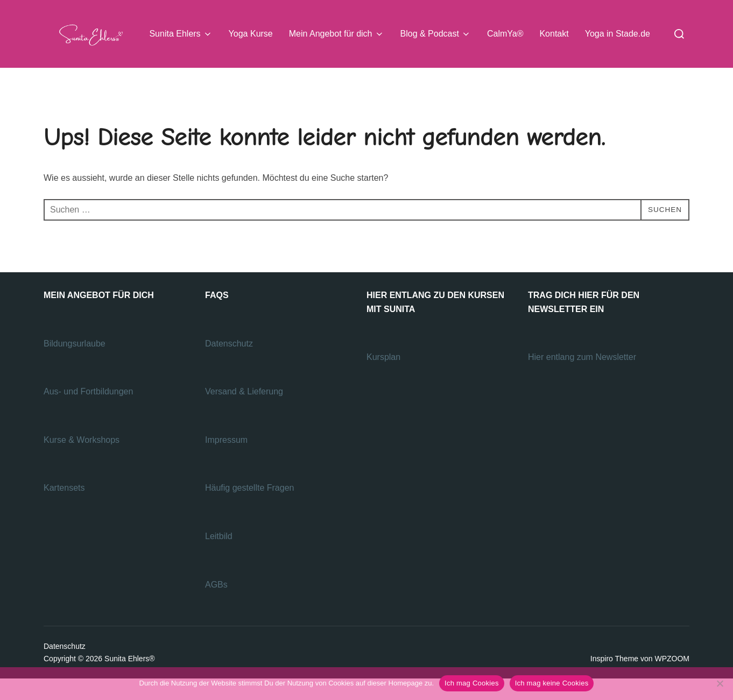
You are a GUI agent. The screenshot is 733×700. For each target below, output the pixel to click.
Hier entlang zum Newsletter (583, 379)
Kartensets (64, 509)
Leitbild (219, 558)
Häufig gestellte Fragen (249, 509)
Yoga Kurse (251, 34)
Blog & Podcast (436, 34)
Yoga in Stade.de (618, 34)
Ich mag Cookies (472, 683)
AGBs (217, 606)
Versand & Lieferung (244, 413)
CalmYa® (505, 34)
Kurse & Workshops (83, 461)
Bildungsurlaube (75, 365)
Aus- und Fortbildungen (90, 413)
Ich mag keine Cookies (552, 683)
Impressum (226, 461)
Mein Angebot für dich (337, 34)
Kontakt (554, 34)
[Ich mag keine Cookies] (720, 683)
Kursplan (383, 379)
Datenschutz (230, 365)
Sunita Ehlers (181, 34)
